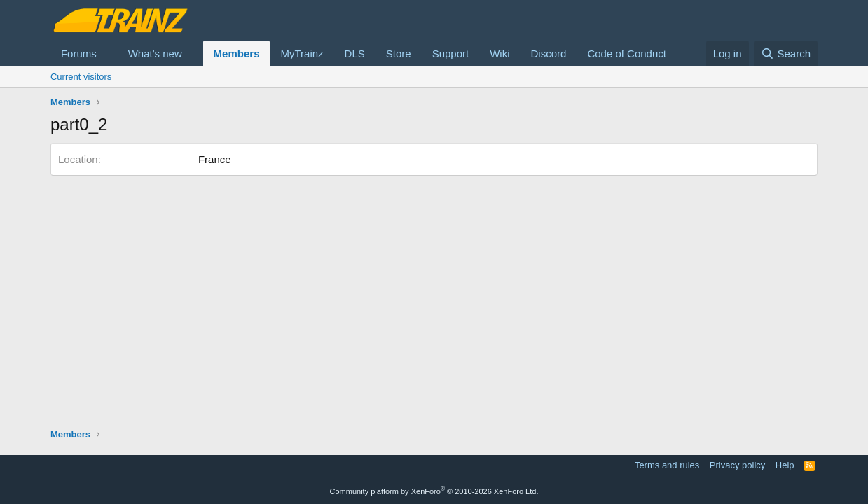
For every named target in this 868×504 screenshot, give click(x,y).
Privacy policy (737, 465)
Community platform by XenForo (434, 491)
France (215, 159)
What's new (155, 54)
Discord (549, 54)
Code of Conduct (627, 54)
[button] (108, 54)
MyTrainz (302, 54)
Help (785, 465)
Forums (79, 54)
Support (451, 54)
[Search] (786, 54)
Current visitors (81, 77)
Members (237, 54)
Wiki (500, 54)
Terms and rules (667, 465)
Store (399, 54)
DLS (355, 54)
